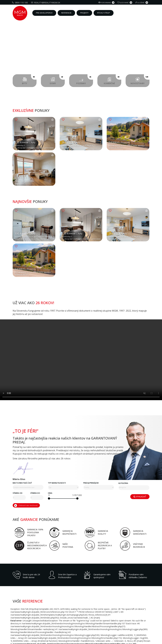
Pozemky (85, 79)
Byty (29, 79)
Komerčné (112, 79)
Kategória (123, 618)
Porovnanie (107, 3)
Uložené (142, 3)
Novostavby (140, 79)
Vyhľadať (140, 631)
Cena (50, 628)
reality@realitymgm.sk (46, 3)
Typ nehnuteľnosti (57, 618)
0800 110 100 (20, 3)
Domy (57, 79)
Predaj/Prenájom (91, 618)
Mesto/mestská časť (22, 618)
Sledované (125, 3)
